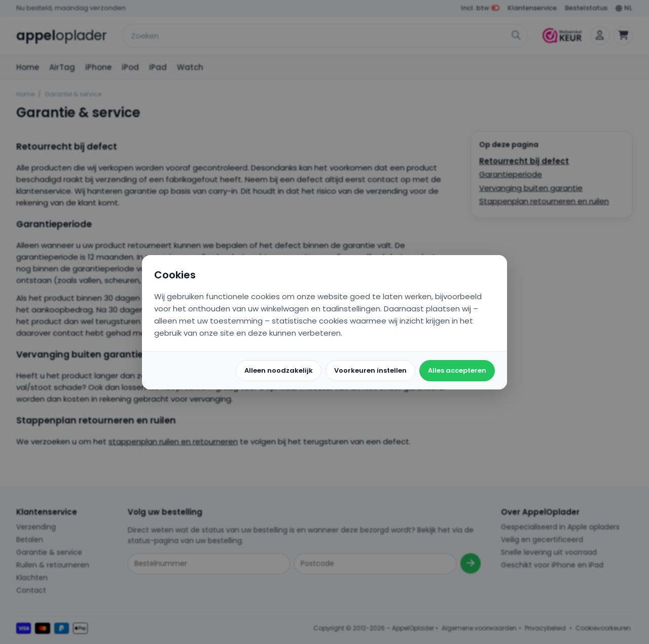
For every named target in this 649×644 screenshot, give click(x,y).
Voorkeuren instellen (370, 370)
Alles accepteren (457, 370)
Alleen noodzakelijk (279, 370)
